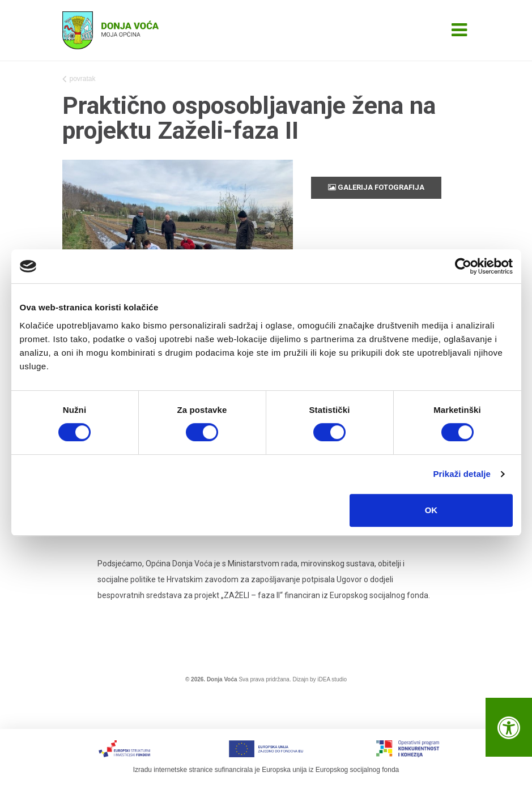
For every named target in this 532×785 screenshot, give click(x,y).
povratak (79, 80)
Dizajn (300, 679)
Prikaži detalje (462, 474)
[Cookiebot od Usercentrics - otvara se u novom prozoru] (463, 266)
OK (431, 510)
